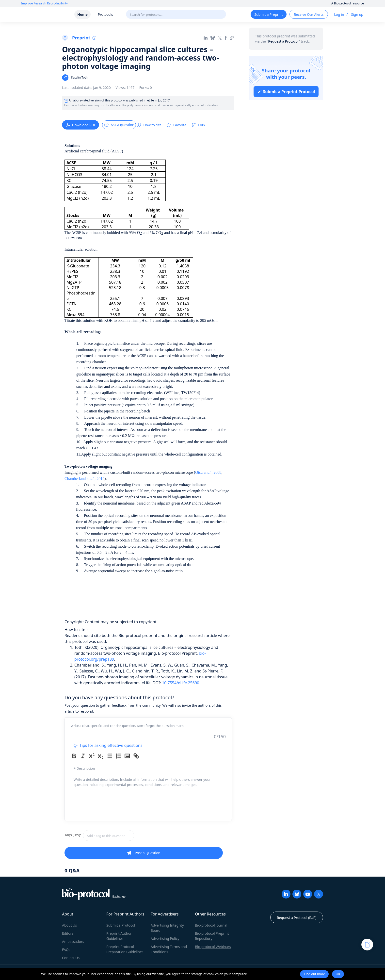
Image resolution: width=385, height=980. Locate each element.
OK (338, 974)
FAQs (66, 950)
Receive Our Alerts (309, 14)
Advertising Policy (165, 939)
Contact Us (71, 958)
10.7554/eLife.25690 (181, 683)
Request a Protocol (283, 41)
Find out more (314, 974)
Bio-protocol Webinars (213, 947)
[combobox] (126, 835)
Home (82, 14)
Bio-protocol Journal (211, 925)
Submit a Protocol (121, 925)
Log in (339, 14)
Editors (68, 933)
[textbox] (109, 835)
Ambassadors (73, 941)
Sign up (357, 14)
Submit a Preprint (268, 14)
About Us (69, 925)
